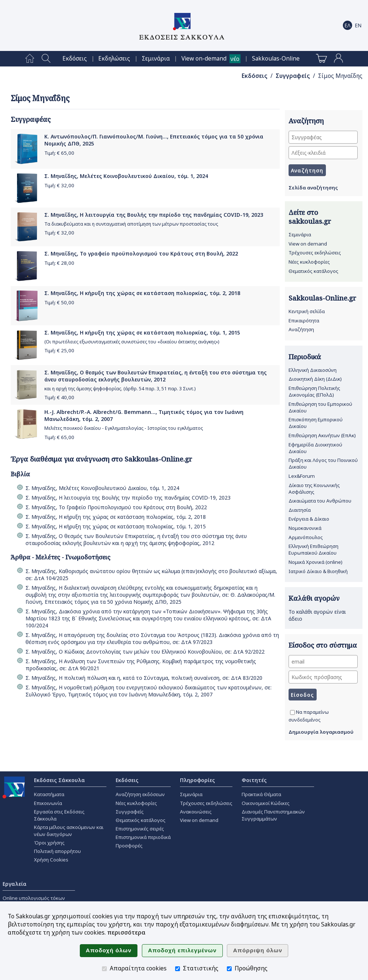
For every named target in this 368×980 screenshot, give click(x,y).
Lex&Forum (302, 476)
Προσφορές (129, 846)
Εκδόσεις (75, 59)
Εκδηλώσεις (114, 59)
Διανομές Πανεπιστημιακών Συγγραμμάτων (273, 815)
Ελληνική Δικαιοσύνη (313, 370)
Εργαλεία (15, 884)
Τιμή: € (59, 153)
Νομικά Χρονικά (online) (316, 562)
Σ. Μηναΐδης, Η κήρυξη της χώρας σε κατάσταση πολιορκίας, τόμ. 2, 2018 (142, 293)
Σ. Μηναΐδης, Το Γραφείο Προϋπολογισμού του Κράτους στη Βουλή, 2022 (116, 507)
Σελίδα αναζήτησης (313, 188)
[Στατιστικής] (178, 969)
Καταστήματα (49, 794)
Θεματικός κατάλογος (314, 271)
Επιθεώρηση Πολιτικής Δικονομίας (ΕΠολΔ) (314, 391)
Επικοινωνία (48, 803)
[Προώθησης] (229, 969)
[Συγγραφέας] (323, 137)
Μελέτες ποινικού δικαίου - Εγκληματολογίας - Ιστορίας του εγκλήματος (124, 428)
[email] (323, 662)
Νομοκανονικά (305, 528)
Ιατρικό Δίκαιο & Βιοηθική (318, 571)
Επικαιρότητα (304, 321)
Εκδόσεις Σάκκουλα (59, 780)
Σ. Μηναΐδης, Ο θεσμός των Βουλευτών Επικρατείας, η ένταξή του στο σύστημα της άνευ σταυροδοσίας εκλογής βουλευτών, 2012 (156, 376)
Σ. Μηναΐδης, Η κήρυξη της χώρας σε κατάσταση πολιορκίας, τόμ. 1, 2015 (142, 333)
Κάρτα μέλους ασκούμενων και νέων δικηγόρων (69, 831)
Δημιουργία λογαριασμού (321, 732)
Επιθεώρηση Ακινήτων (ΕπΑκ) (322, 435)
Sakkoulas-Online (276, 59)
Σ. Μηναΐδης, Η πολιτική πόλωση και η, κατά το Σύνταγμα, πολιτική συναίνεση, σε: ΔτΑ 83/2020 (144, 678)
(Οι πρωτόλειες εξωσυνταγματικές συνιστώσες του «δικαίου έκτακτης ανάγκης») (132, 342)
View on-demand (204, 59)
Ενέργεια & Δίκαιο (309, 519)
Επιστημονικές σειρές (140, 829)
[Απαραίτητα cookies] (104, 969)
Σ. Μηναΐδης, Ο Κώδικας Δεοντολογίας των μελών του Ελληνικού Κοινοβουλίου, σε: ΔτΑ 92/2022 (145, 652)
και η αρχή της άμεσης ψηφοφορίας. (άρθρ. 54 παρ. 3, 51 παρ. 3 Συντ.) (120, 389)
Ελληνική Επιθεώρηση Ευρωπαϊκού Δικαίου (314, 549)
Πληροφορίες (197, 780)
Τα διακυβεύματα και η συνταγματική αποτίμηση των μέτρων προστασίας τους (131, 224)
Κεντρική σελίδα (307, 311)
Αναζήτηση (301, 329)
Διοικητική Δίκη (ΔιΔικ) (315, 379)
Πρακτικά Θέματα (261, 794)
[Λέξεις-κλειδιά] (323, 153)
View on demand (308, 244)
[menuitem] (30, 59)
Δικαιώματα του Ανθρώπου (320, 501)
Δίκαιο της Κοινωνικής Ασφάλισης (314, 489)
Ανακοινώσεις (196, 812)
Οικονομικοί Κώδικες (266, 803)
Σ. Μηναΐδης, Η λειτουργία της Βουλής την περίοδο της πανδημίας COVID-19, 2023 (154, 215)
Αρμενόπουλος (306, 537)
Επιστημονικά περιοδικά (143, 837)
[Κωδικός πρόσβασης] (323, 677)
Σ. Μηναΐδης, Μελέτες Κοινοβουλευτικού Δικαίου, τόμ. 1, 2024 (126, 176)
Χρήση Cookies (51, 860)
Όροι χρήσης (49, 843)
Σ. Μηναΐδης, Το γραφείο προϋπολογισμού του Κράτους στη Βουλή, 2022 (141, 253)
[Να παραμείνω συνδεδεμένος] (292, 712)
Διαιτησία (300, 510)
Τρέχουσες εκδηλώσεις (315, 253)
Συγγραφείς (293, 76)
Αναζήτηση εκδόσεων (140, 794)
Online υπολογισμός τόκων (34, 898)
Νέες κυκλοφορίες (309, 262)
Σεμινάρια (156, 59)
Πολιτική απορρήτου (57, 851)
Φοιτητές (254, 780)
